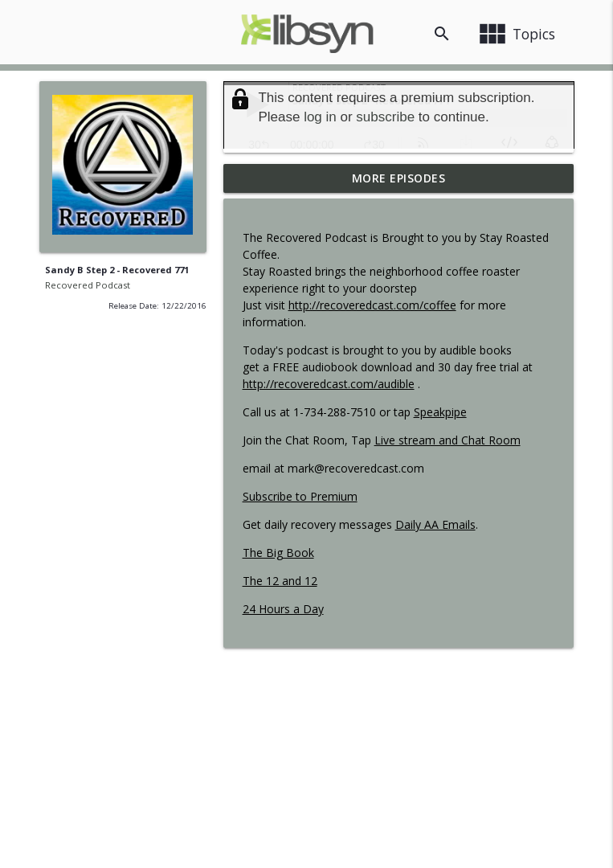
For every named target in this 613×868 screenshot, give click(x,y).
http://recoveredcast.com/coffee (372, 305)
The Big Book (278, 553)
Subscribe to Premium (300, 496)
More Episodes (399, 178)
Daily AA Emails (435, 524)
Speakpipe (440, 412)
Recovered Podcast (88, 285)
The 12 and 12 (280, 581)
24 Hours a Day (283, 609)
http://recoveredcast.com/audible (329, 384)
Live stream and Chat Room (447, 440)
